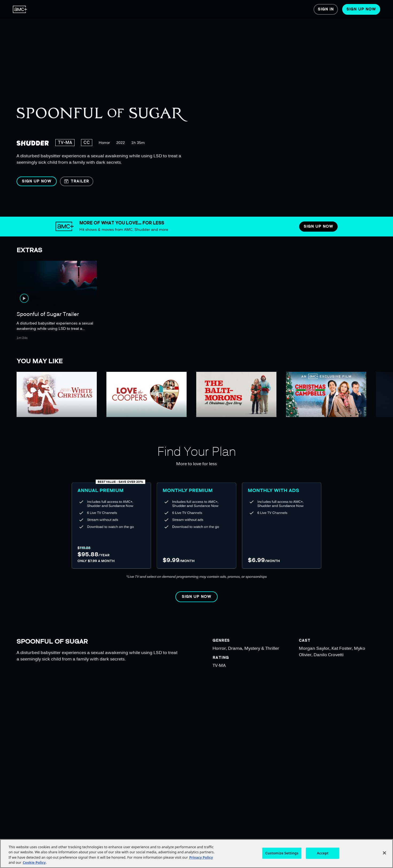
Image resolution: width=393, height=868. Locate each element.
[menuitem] (20, 9)
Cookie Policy (34, 862)
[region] (173, 108)
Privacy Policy (201, 857)
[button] (37, 181)
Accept (323, 853)
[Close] (384, 853)
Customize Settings (282, 853)
